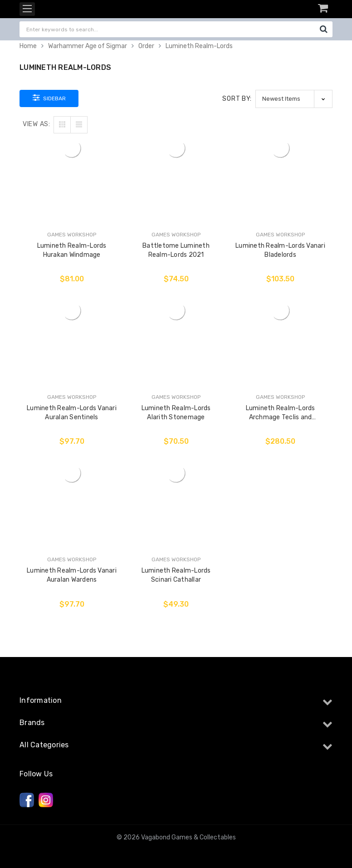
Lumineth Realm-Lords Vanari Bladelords (280, 250)
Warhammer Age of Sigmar (88, 46)
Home (28, 46)
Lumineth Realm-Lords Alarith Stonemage (176, 413)
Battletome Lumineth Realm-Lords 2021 (176, 250)
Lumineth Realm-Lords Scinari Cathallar (176, 575)
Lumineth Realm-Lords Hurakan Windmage (72, 250)
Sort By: (237, 99)
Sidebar (49, 98)
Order (146, 46)
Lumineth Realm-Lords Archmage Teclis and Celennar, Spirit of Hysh (280, 413)
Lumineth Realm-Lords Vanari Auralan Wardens (72, 575)
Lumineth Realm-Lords (199, 46)
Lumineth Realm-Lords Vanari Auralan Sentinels (72, 413)
